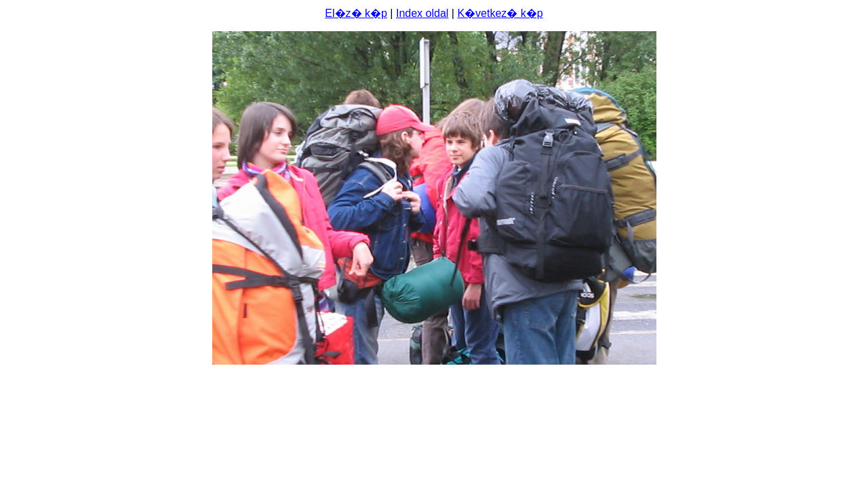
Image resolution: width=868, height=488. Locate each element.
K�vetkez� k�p (500, 13)
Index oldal (422, 13)
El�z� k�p (356, 13)
